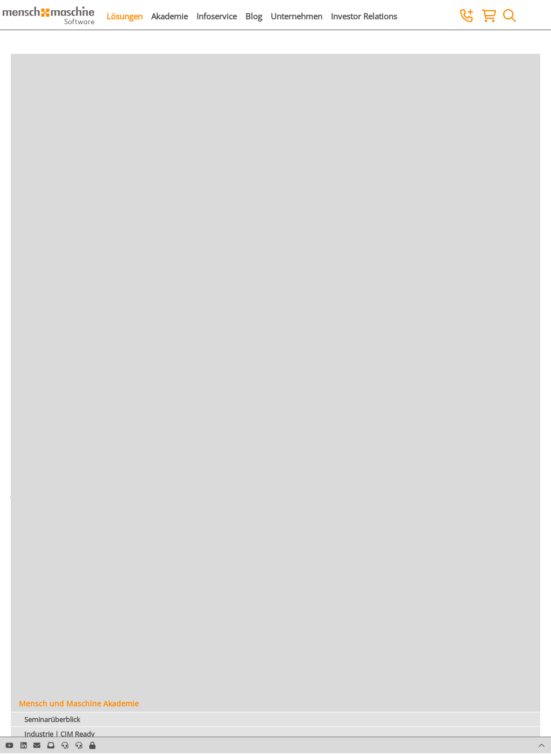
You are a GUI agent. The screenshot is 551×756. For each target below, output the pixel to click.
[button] (92, 745)
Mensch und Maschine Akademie (79, 703)
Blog (254, 16)
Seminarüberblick (52, 719)
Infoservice (217, 16)
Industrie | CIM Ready (59, 734)
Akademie (169, 16)
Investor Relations (364, 16)
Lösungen (125, 16)
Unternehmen (296, 16)
